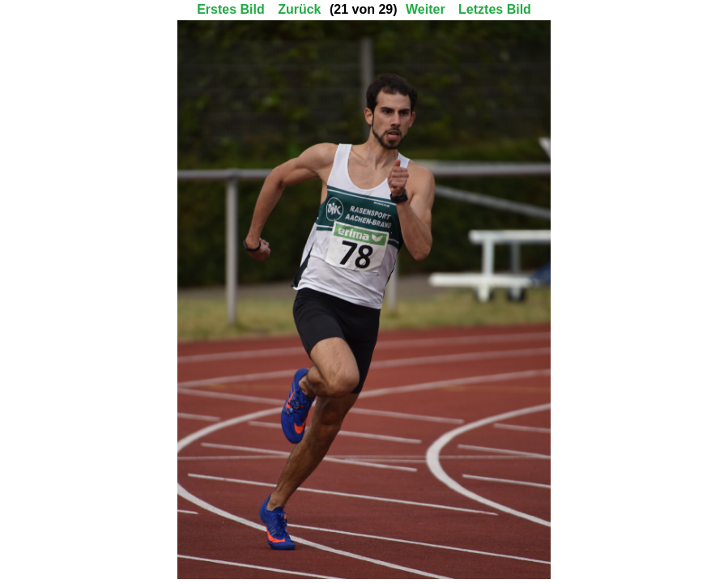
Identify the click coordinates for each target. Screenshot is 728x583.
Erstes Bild (231, 9)
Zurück (299, 9)
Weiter (426, 9)
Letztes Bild (495, 9)
